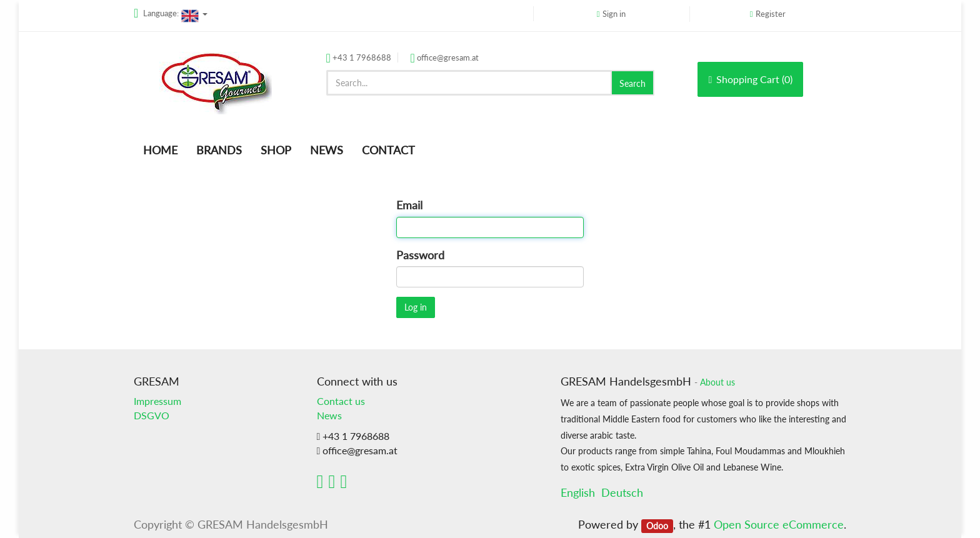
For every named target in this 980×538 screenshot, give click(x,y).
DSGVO (152, 415)
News (329, 415)
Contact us (341, 401)
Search (632, 83)
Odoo (657, 526)
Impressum (157, 401)
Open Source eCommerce (779, 524)
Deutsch (622, 492)
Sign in (614, 14)
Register (771, 14)
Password (420, 255)
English (578, 492)
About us (717, 382)
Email (409, 205)
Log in (416, 307)
